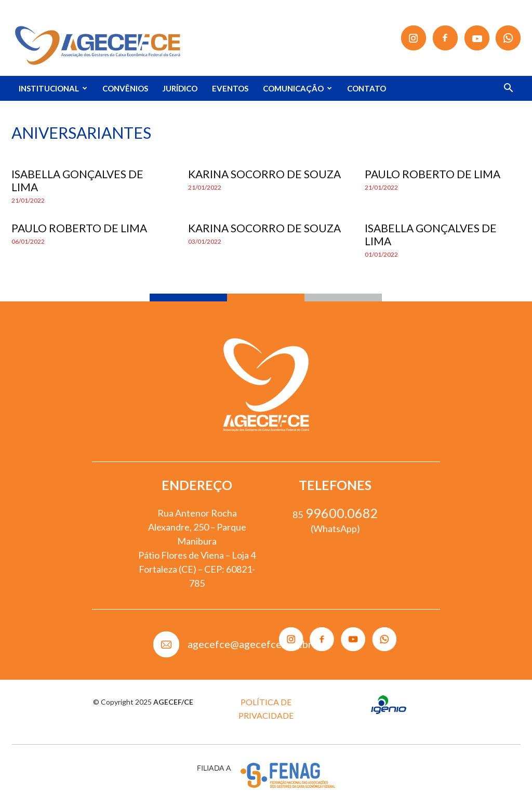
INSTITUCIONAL (53, 88)
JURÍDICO (180, 88)
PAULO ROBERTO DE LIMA (433, 174)
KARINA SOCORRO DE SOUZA (264, 174)
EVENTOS (230, 88)
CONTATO (367, 88)
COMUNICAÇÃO (297, 88)
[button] (508, 89)
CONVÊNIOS (125, 88)
